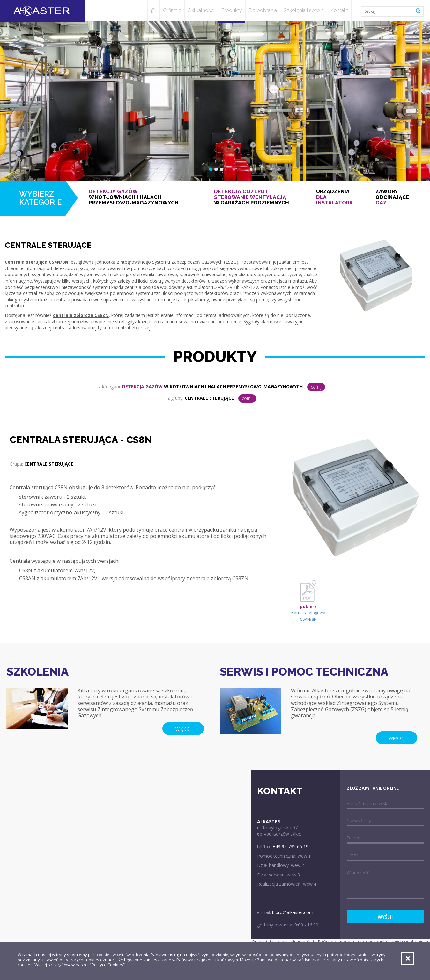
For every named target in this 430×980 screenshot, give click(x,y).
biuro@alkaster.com (293, 912)
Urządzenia (338, 197)
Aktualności (201, 10)
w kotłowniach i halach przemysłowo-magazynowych (143, 197)
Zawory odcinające (399, 197)
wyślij (385, 917)
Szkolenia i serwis (304, 10)
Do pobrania (263, 10)
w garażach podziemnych (257, 197)
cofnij (316, 387)
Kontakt (339, 10)
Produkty (232, 10)
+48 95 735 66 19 (290, 846)
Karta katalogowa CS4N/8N (308, 605)
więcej (183, 728)
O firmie (172, 10)
